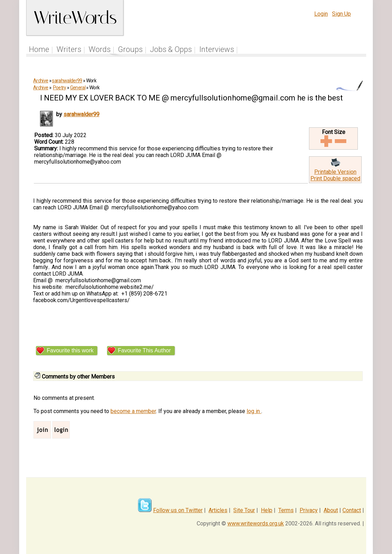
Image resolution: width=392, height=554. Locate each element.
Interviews (217, 49)
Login (321, 14)
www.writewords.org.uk (256, 523)
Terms (286, 510)
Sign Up (341, 14)
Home (39, 49)
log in (254, 411)
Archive (41, 81)
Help (267, 510)
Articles (218, 510)
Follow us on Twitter (178, 510)
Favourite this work (70, 350)
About (331, 510)
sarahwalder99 (67, 81)
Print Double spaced (335, 178)
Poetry (60, 88)
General (78, 88)
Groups (130, 49)
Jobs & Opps (171, 49)
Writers (69, 49)
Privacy (309, 510)
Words (100, 49)
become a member (133, 411)
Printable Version (335, 172)
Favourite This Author (144, 350)
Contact (352, 510)
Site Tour (244, 510)
